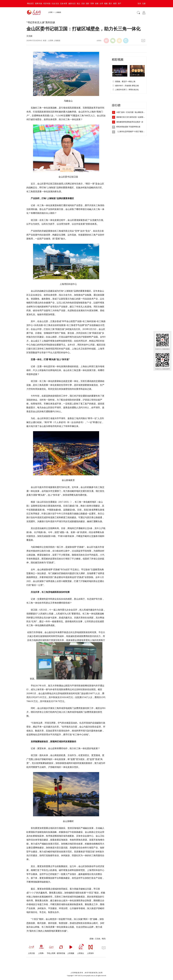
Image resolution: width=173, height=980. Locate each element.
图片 (110, 4)
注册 (144, 4)
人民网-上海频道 (54, 41)
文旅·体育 (64, 4)
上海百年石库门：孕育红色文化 (127, 90)
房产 (120, 4)
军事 (92, 4)
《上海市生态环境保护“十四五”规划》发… (132, 132)
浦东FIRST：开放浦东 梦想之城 (127, 86)
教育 (115, 4)
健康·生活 (72, 4)
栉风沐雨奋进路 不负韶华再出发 (128, 127)
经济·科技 (47, 4)
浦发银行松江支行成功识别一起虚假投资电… (133, 117)
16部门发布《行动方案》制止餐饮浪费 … (132, 112)
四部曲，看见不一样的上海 (125, 82)
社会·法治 (55, 4)
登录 (139, 4)
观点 (78, 4)
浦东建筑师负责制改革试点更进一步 (130, 122)
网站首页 (30, 4)
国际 (88, 4)
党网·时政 (39, 4)
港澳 (97, 4)
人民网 (50, 12)
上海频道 (58, 12)
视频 (106, 4)
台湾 (101, 4)
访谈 (83, 4)
